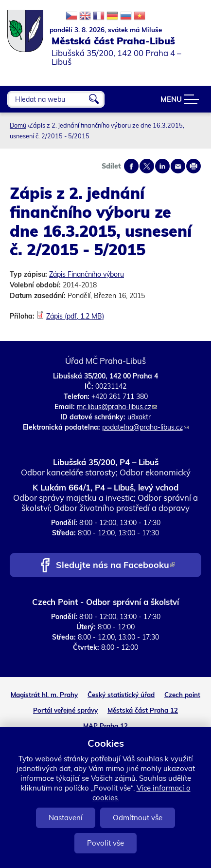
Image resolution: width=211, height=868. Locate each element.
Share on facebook (131, 166)
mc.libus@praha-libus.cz (117, 407)
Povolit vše (105, 843)
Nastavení (66, 818)
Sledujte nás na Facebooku (115, 566)
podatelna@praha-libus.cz (145, 427)
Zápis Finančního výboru (87, 274)
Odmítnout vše (138, 818)
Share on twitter (147, 166)
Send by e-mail (178, 166)
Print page (193, 166)
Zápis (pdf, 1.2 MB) (75, 316)
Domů (18, 125)
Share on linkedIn (162, 166)
